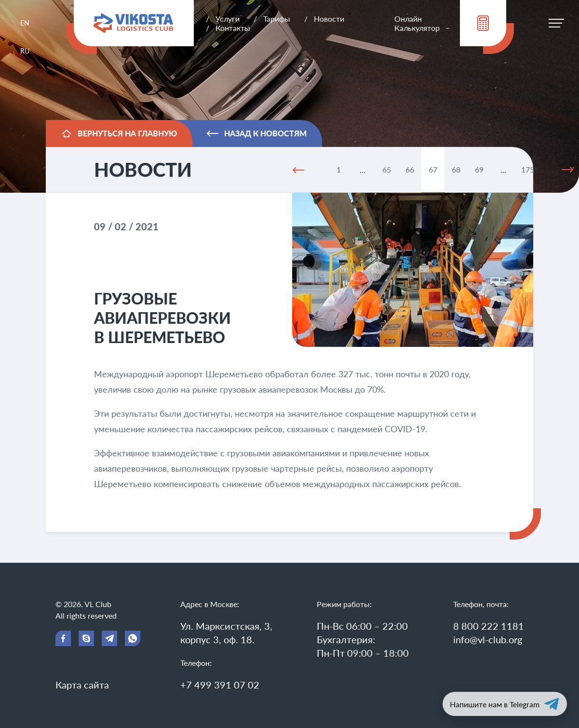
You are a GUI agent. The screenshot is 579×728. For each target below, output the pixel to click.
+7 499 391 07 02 (220, 685)
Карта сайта (82, 685)
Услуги (228, 19)
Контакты (233, 28)
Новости (329, 19)
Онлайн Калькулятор (417, 23)
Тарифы (277, 19)
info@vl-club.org (488, 639)
